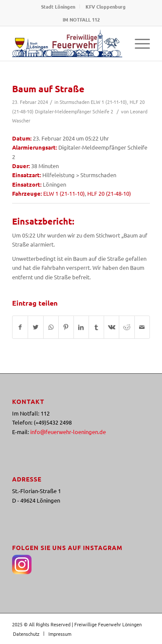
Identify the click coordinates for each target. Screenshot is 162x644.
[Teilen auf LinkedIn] (81, 327)
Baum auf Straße (48, 89)
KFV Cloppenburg (106, 6)
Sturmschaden (75, 102)
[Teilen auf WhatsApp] (51, 327)
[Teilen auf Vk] (111, 327)
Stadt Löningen (58, 6)
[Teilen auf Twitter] (35, 327)
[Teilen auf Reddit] (127, 327)
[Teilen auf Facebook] (20, 327)
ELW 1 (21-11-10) (109, 102)
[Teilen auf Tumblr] (96, 327)
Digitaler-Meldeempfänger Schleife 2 (74, 111)
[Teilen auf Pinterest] (66, 327)
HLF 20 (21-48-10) (109, 193)
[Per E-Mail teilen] (142, 327)
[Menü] (138, 44)
